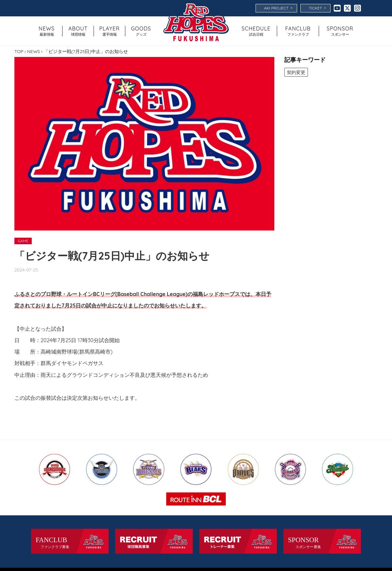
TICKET (317, 8)
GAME (23, 241)
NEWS (34, 51)
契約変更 (296, 72)
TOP (19, 51)
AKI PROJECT (278, 8)
